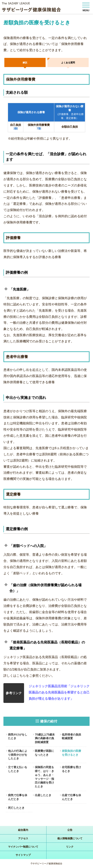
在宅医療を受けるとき (71, 769)
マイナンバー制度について (23, 847)
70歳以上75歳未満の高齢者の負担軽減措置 (45, 738)
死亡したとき (16, 808)
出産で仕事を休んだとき (71, 797)
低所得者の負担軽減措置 (71, 737)
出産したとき (43, 795)
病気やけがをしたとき (18, 737)
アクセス (23, 838)
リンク (70, 847)
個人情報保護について (70, 838)
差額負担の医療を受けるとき (71, 753)
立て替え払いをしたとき (18, 769)
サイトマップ (23, 855)
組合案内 (23, 830)
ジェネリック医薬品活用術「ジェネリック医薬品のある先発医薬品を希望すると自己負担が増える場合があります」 (59, 692)
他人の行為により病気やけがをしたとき (18, 755)
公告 (70, 830)
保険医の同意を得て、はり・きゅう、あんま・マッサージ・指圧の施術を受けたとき (44, 777)
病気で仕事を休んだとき (18, 797)
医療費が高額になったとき (44, 753)
